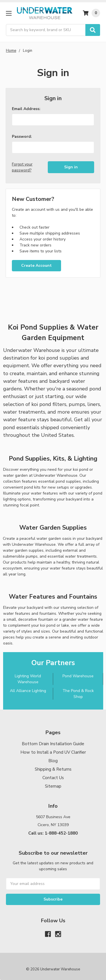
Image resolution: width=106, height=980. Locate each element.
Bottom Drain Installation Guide (53, 744)
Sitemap (53, 786)
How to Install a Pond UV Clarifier (53, 752)
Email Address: (26, 109)
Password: (22, 137)
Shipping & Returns (53, 769)
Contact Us (53, 778)
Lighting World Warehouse (28, 679)
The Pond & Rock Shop (78, 694)
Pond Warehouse (78, 676)
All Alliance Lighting (28, 691)
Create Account (36, 266)
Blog (53, 761)
